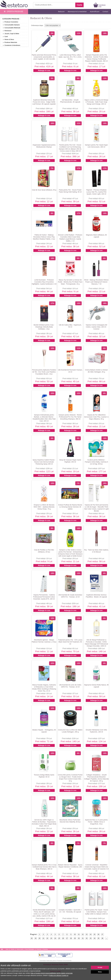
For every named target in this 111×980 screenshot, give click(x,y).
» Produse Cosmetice (10, 22)
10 (75, 934)
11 (79, 934)
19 (36, 938)
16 (98, 934)
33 (91, 938)
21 (43, 938)
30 (79, 938)
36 (102, 938)
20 (39, 938)
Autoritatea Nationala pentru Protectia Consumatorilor (56, 961)
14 (90, 934)
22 (47, 938)
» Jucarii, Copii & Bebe (10, 34)
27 (67, 938)
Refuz (100, 972)
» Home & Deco (8, 39)
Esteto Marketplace (30, 949)
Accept (100, 967)
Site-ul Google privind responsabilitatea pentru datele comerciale (52, 973)
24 (55, 938)
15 (94, 934)
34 (95, 938)
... (106, 938)
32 (87, 938)
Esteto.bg (45, 949)
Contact (105, 12)
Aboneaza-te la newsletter (77, 12)
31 (83, 938)
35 (98, 938)
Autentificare (95, 12)
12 (83, 934)
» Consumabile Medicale (11, 28)
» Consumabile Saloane (10, 25)
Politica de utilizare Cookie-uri (59, 975)
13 (87, 934)
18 (32, 938)
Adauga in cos (44, 70)
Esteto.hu (39, 949)
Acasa (7, 949)
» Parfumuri (6, 31)
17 (102, 934)
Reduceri (61, 12)
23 (51, 938)
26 (63, 938)
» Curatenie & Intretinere (11, 45)
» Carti (5, 37)
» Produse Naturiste (9, 42)
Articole (12, 949)
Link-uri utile (20, 949)
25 (59, 938)
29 (75, 938)
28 (71, 938)
